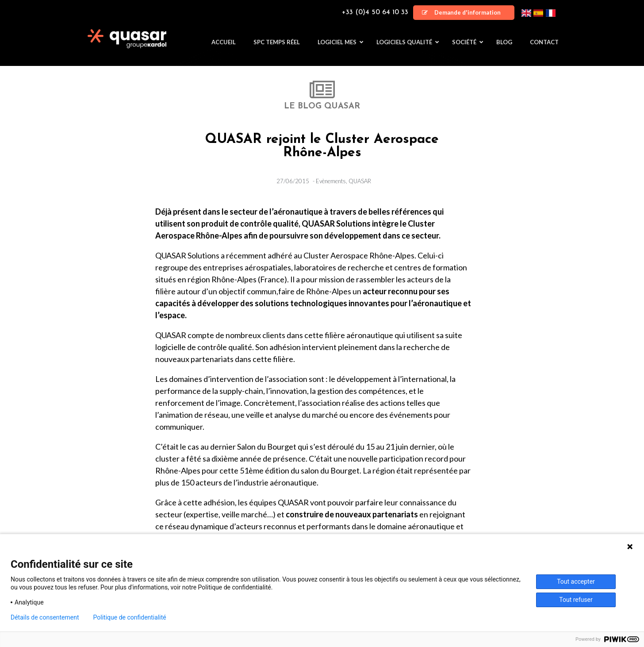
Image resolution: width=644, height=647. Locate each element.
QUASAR (360, 181)
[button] (464, 13)
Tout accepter (576, 582)
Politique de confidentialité (130, 617)
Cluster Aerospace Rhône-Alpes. (360, 255)
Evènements (331, 181)
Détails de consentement (45, 617)
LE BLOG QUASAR (322, 106)
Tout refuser (576, 600)
